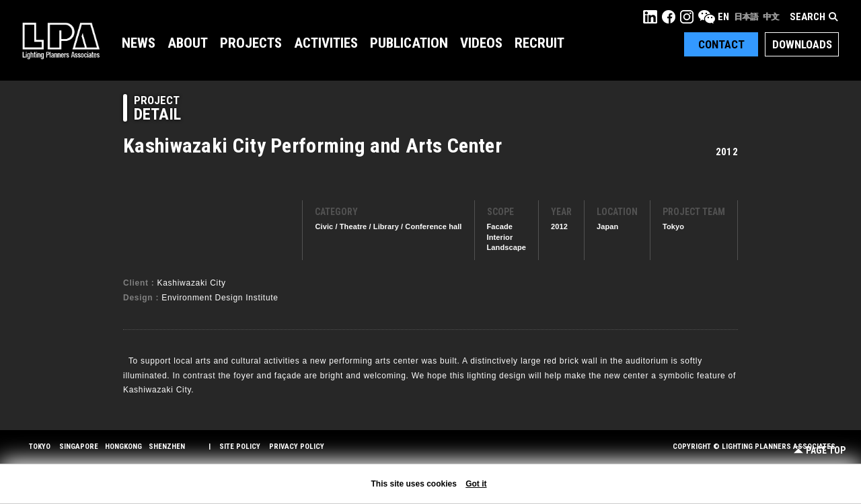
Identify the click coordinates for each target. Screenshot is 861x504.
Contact (721, 44)
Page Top (820, 451)
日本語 (746, 17)
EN (723, 17)
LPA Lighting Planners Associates (61, 40)
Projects (251, 43)
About (188, 43)
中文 (771, 17)
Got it (476, 484)
